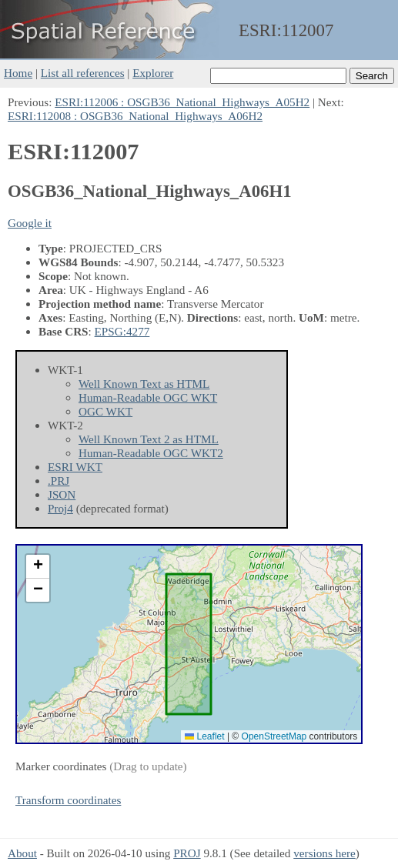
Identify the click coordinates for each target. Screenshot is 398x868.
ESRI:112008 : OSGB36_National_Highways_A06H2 (135, 116)
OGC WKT (105, 411)
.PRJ (59, 481)
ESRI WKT (75, 467)
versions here (324, 853)
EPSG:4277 (122, 331)
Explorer (153, 73)
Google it (30, 223)
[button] (38, 567)
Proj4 (60, 508)
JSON (62, 494)
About (22, 853)
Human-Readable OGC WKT (148, 397)
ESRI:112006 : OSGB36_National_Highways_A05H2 (182, 102)
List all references (83, 73)
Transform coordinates (68, 800)
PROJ (187, 853)
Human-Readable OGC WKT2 (151, 453)
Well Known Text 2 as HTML (149, 439)
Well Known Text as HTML (144, 384)
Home (18, 73)
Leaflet (204, 736)
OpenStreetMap (274, 736)
